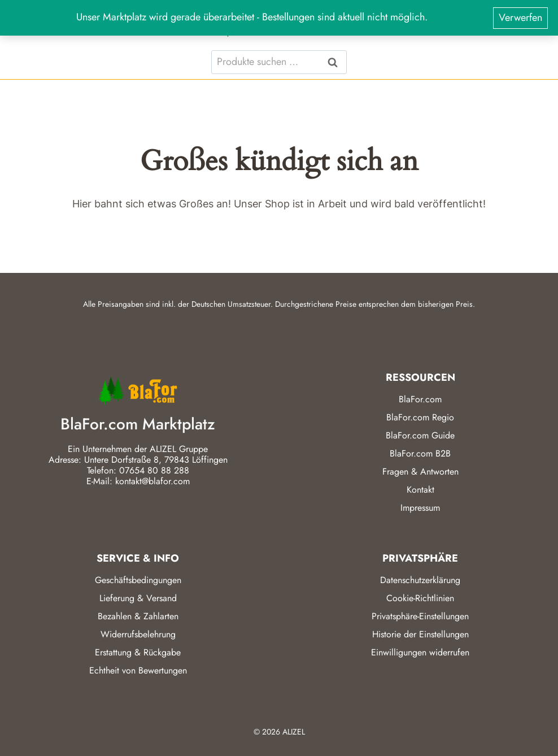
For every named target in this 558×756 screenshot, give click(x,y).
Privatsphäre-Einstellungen (420, 616)
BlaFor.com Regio (420, 417)
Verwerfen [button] (520, 18)
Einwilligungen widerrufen (420, 652)
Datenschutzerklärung (420, 580)
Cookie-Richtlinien (420, 598)
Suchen (336, 62)
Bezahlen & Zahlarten (138, 616)
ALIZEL (294, 732)
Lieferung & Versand (138, 598)
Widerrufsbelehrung (138, 634)
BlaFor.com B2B (420, 453)
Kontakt (420, 490)
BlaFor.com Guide (420, 435)
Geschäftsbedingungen (138, 580)
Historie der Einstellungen (420, 634)
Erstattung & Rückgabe (138, 652)
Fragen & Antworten (420, 472)
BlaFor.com (420, 399)
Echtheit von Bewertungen (138, 670)
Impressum (420, 508)
